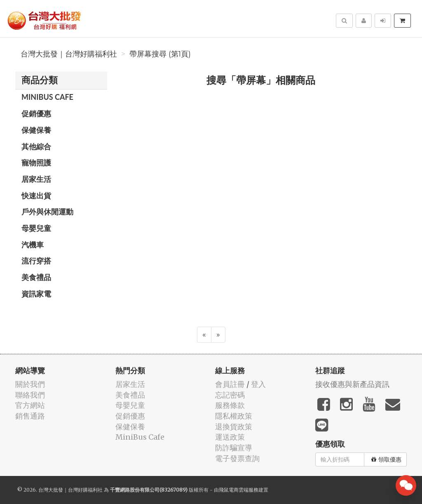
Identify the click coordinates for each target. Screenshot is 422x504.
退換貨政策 (234, 427)
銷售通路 (30, 416)
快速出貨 (36, 195)
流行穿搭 (36, 261)
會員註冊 (230, 384)
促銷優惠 (36, 113)
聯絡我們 (30, 395)
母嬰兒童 (36, 228)
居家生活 (36, 179)
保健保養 (36, 130)
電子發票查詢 (237, 458)
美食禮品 (36, 277)
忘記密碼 (230, 395)
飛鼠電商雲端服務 (239, 490)
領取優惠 (386, 459)
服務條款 (230, 405)
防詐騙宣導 (234, 448)
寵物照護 (36, 163)
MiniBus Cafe (47, 97)
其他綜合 (36, 146)
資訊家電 (36, 294)
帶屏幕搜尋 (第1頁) (160, 54)
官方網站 (30, 405)
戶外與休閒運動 (47, 212)
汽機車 (33, 245)
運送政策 (230, 437)
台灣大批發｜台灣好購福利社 (69, 54)
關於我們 (30, 384)
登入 (258, 384)
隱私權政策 (234, 416)
